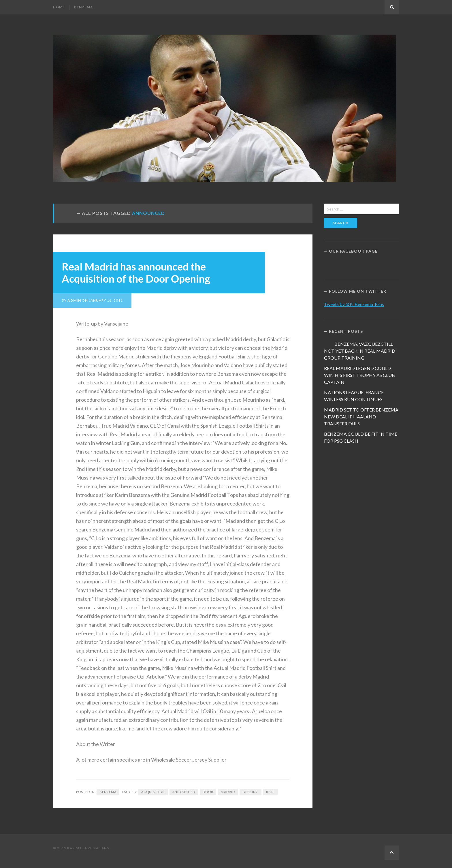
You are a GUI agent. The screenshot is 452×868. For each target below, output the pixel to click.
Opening (251, 792)
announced (184, 792)
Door (208, 792)
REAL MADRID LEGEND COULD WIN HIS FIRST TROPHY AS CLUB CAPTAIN (359, 375)
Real (270, 792)
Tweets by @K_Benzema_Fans (354, 304)
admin (74, 300)
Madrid (228, 792)
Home (59, 7)
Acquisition (153, 792)
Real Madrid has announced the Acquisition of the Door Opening (136, 273)
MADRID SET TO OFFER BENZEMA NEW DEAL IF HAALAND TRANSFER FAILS (361, 417)
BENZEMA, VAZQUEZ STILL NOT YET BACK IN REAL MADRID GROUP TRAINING (360, 351)
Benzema (84, 7)
